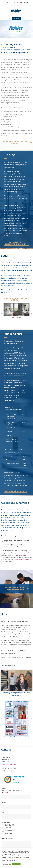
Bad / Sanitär (10, 825)
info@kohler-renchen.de (11, 3)
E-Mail (5, 803)
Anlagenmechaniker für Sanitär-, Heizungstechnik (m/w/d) (13, 545)
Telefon (5, 812)
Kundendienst (10, 831)
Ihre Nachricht (8, 838)
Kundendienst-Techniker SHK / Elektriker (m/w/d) (16, 541)
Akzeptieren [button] (16, 864)
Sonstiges (8, 833)
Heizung (8, 828)
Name (5, 793)
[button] (2, 313)
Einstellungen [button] (7, 864)
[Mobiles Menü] (16, 18)
